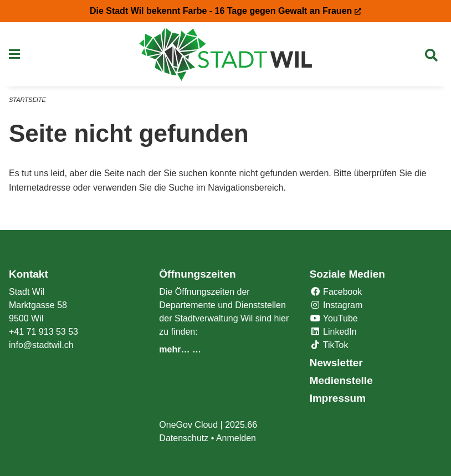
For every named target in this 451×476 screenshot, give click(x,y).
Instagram (336, 305)
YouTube (334, 318)
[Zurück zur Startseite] (226, 54)
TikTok (329, 345)
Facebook (336, 292)
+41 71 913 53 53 (43, 332)
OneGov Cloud (188, 425)
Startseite (27, 100)
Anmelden (236, 438)
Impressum (338, 398)
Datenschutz (184, 438)
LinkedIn (333, 332)
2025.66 (241, 425)
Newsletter (336, 363)
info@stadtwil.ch (41, 345)
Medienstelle (341, 380)
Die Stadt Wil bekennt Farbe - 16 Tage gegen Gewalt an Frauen (225, 11)
